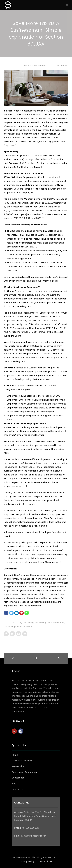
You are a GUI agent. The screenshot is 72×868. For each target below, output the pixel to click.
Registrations (19, 766)
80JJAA (17, 623)
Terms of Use (45, 861)
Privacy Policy (27, 861)
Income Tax (63, 66)
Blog (14, 784)
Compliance (18, 778)
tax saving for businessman (50, 623)
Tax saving (28, 623)
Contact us (18, 789)
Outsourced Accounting (24, 772)
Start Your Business (22, 761)
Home (15, 755)
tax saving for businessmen (18, 627)
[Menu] (67, 5)
